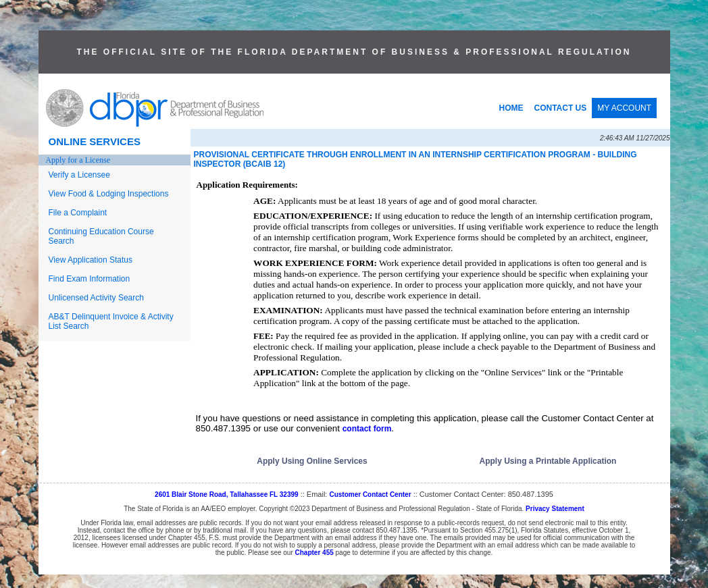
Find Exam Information (90, 279)
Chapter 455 (314, 553)
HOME (511, 108)
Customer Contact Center (370, 495)
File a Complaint (78, 213)
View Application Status (91, 260)
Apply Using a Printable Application (548, 461)
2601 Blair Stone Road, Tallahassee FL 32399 (227, 495)
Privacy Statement (555, 509)
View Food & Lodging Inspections (109, 194)
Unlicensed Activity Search (96, 298)
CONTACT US (561, 108)
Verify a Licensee (79, 175)
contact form (367, 429)
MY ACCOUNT (624, 108)
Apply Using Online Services (312, 461)
